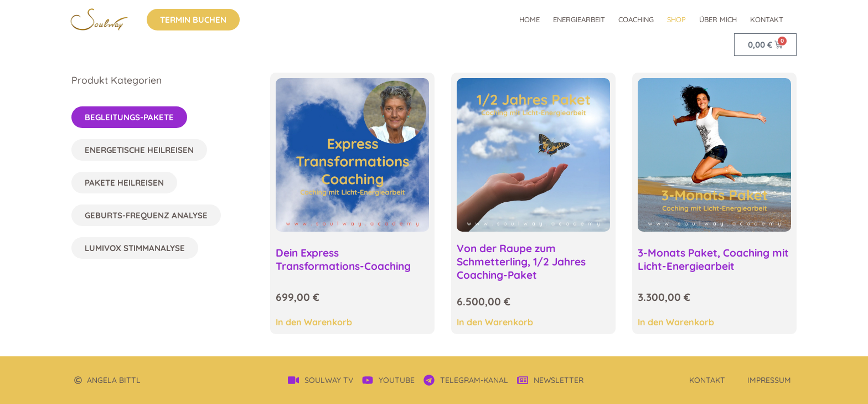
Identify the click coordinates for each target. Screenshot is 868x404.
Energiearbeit (579, 19)
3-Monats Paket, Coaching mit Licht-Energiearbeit (713, 259)
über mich (718, 19)
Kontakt (767, 19)
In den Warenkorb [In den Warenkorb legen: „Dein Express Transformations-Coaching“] (314, 322)
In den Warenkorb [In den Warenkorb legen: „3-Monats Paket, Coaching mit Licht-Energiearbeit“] (676, 322)
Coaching (636, 19)
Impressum (769, 380)
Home (529, 19)
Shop (676, 19)
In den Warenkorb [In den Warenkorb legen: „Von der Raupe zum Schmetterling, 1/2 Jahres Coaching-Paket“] (495, 322)
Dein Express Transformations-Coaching (343, 259)
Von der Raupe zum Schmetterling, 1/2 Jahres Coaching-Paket (521, 262)
